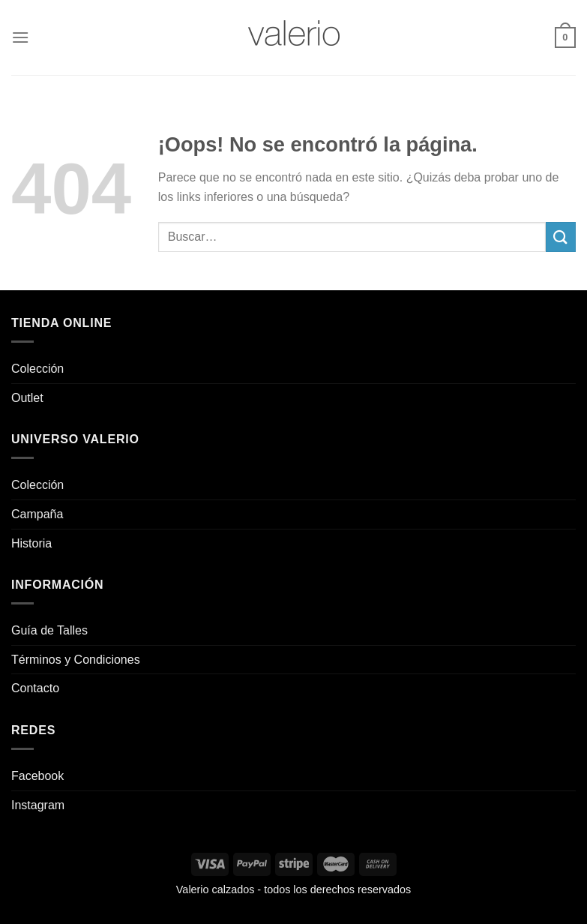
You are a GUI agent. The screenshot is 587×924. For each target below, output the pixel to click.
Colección (37, 369)
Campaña (37, 514)
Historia (31, 543)
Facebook (37, 776)
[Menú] (20, 37)
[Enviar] (561, 237)
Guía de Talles (49, 630)
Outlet (27, 398)
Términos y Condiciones (76, 660)
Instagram (38, 805)
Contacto (35, 688)
